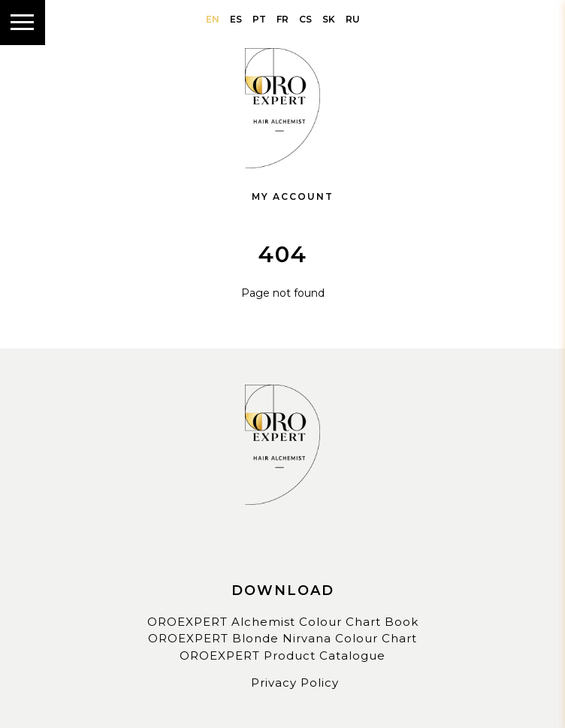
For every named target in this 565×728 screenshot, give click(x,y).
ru (353, 19)
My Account (283, 196)
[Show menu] (23, 23)
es (236, 19)
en (213, 19)
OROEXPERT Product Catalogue (282, 656)
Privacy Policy (295, 683)
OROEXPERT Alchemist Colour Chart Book (283, 622)
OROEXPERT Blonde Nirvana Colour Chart (282, 638)
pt (259, 19)
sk (329, 19)
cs (305, 19)
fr (282, 19)
